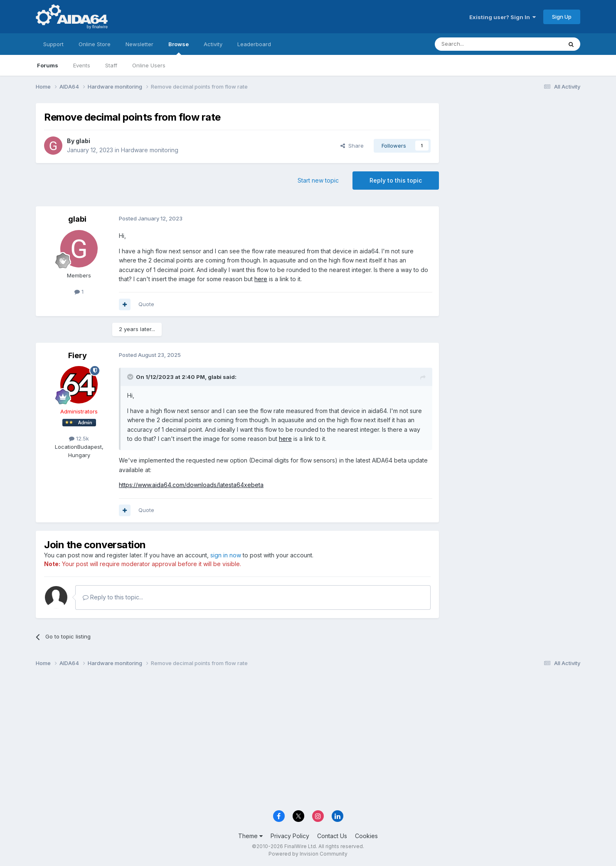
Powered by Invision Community (308, 854)
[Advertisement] (514, 159)
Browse (179, 48)
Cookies (366, 836)
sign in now (226, 555)
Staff (111, 65)
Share (352, 146)
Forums (48, 65)
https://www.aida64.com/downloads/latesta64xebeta (191, 485)
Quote (146, 304)
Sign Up (562, 17)
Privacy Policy (290, 836)
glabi (83, 141)
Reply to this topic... (113, 597)
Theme (250, 836)
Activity (213, 44)
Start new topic (318, 180)
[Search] (477, 44)
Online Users (149, 65)
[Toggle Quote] (131, 377)
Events (82, 65)
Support (53, 44)
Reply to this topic (396, 180)
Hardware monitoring (150, 150)
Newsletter (139, 44)
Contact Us (332, 836)
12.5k (79, 438)
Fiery (78, 355)
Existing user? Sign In (503, 17)
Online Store (95, 44)
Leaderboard (254, 44)
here (261, 279)
